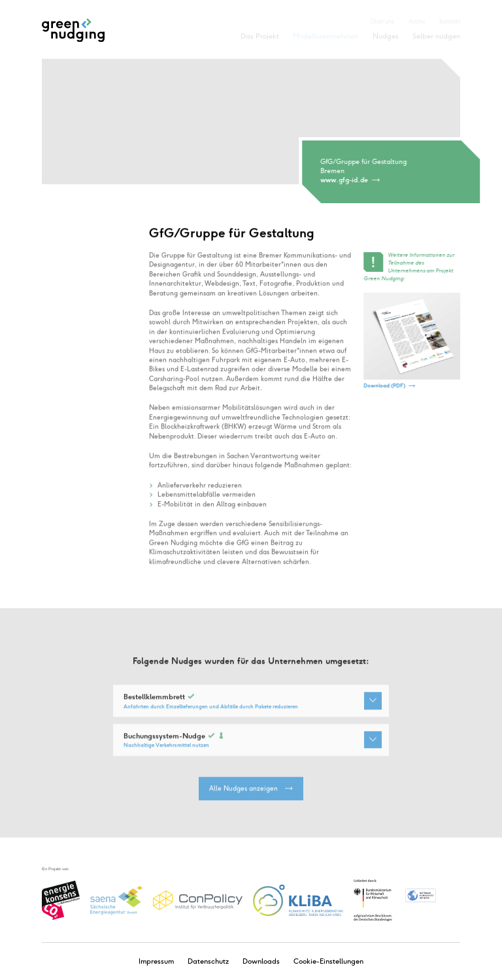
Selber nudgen (436, 36)
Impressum (156, 961)
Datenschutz (208, 961)
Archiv (417, 22)
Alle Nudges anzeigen (243, 795)
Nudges (386, 36)
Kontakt (450, 22)
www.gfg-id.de (345, 180)
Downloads (261, 961)
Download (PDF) (385, 385)
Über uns (382, 22)
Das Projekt (260, 36)
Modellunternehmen (326, 36)
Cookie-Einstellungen (328, 961)
